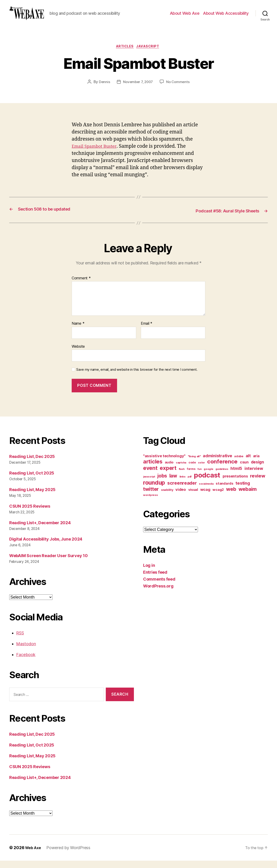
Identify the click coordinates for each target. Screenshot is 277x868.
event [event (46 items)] (150, 475)
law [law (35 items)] (173, 483)
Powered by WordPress (70, 855)
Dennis (103, 90)
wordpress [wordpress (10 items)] (150, 502)
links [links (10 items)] (183, 484)
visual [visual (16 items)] (193, 497)
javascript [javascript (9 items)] (149, 484)
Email (147, 331)
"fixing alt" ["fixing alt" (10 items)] (194, 464)
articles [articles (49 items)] (153, 469)
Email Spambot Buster (97, 154)
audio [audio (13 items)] (169, 470)
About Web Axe (185, 17)
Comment (81, 286)
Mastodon (26, 651)
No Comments (179, 90)
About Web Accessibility (226, 17)
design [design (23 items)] (258, 469)
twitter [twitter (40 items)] (151, 496)
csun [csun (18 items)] (244, 470)
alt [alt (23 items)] (248, 463)
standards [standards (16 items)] (225, 491)
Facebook (26, 662)
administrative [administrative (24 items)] (217, 463)
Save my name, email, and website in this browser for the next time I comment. (137, 377)
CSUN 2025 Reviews (30, 514)
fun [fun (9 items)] (199, 476)
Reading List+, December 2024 (40, 530)
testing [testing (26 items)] (243, 490)
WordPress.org (158, 593)
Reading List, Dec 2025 (32, 464)
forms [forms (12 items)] (191, 476)
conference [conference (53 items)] (222, 469)
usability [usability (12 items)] (167, 497)
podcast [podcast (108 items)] (207, 482)
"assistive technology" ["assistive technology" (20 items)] (164, 463)
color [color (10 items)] (201, 470)
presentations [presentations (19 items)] (235, 483)
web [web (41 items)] (231, 496)
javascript (150, 54)
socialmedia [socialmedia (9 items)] (206, 491)
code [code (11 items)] (192, 470)
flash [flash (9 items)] (182, 476)
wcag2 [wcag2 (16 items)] (218, 497)
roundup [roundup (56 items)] (154, 490)
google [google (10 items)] (208, 476)
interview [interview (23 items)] (254, 476)
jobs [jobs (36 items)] (162, 483)
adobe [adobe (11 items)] (239, 464)
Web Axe (34, 855)
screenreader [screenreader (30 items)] (182, 490)
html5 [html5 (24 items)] (236, 476)
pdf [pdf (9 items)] (190, 484)
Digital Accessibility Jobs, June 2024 (46, 547)
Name (78, 331)
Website (78, 354)
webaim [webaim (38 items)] (248, 496)
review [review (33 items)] (258, 483)
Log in (149, 573)
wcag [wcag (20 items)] (205, 497)
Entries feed (155, 580)
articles (124, 54)
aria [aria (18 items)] (256, 463)
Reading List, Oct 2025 (32, 480)
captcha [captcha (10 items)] (181, 470)
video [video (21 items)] (181, 497)
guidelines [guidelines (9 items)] (222, 476)
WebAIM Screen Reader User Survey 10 (49, 563)
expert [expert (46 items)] (168, 475)
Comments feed (159, 586)
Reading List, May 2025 (32, 497)
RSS (20, 640)
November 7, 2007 (138, 90)
